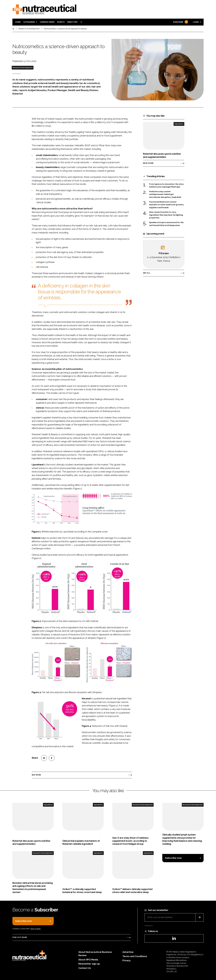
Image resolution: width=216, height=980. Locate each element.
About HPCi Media (88, 960)
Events (61, 22)
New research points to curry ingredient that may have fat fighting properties (166, 215)
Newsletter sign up (89, 964)
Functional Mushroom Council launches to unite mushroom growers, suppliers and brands (167, 205)
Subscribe (180, 22)
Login (196, 22)
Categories (29, 22)
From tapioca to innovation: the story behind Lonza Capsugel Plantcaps (166, 186)
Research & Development (23, 68)
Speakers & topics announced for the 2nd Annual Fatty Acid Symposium (166, 224)
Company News (47, 22)
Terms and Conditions (135, 956)
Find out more (20, 937)
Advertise (128, 952)
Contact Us (85, 968)
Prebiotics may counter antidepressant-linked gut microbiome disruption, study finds (165, 194)
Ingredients (179, 124)
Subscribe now (173, 858)
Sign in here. (36, 929)
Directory (72, 22)
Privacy (127, 960)
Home (18, 22)
